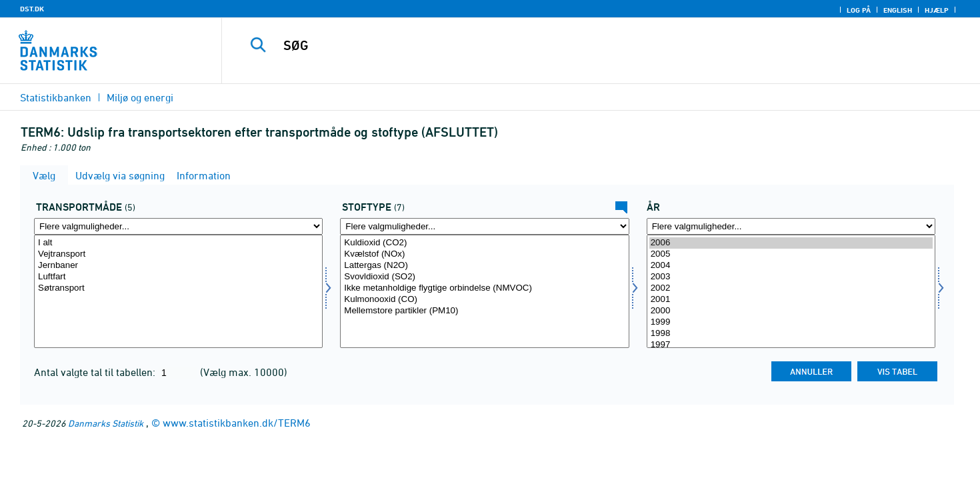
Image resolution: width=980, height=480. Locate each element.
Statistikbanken (56, 97)
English (898, 10)
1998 (791, 334)
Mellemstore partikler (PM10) (484, 311)
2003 (791, 277)
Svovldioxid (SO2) (484, 277)
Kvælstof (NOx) (484, 254)
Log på (859, 10)
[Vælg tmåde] (178, 291)
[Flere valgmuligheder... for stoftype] (484, 226)
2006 (791, 243)
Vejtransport (178, 254)
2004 (791, 266)
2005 (791, 254)
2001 (791, 300)
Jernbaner (178, 266)
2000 (791, 311)
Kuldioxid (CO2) (484, 243)
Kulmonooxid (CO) (484, 300)
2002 (791, 288)
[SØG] (577, 45)
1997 (791, 345)
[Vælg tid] (791, 291)
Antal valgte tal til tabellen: (96, 372)
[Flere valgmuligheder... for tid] (791, 226)
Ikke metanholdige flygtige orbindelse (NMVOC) (484, 288)
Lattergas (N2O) (484, 266)
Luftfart (178, 277)
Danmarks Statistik (106, 423)
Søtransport (178, 288)
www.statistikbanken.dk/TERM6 (237, 423)
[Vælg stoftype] (484, 291)
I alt (178, 243)
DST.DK (32, 9)
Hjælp (937, 10)
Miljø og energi (140, 97)
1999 (791, 322)
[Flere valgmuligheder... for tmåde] (178, 226)
